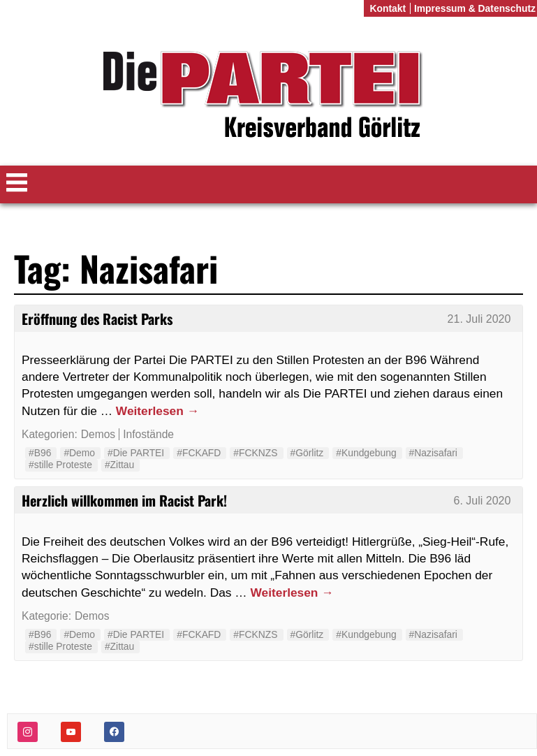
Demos (98, 434)
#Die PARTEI (136, 453)
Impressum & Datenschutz (475, 8)
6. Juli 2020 (483, 501)
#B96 (40, 453)
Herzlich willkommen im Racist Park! (124, 500)
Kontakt (388, 8)
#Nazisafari (433, 453)
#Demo (79, 453)
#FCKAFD (199, 453)
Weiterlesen (157, 411)
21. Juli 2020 (479, 319)
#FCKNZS (255, 453)
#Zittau (119, 465)
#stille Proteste (60, 465)
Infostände (148, 434)
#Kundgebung (366, 453)
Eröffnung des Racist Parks (97, 319)
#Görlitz (307, 453)
